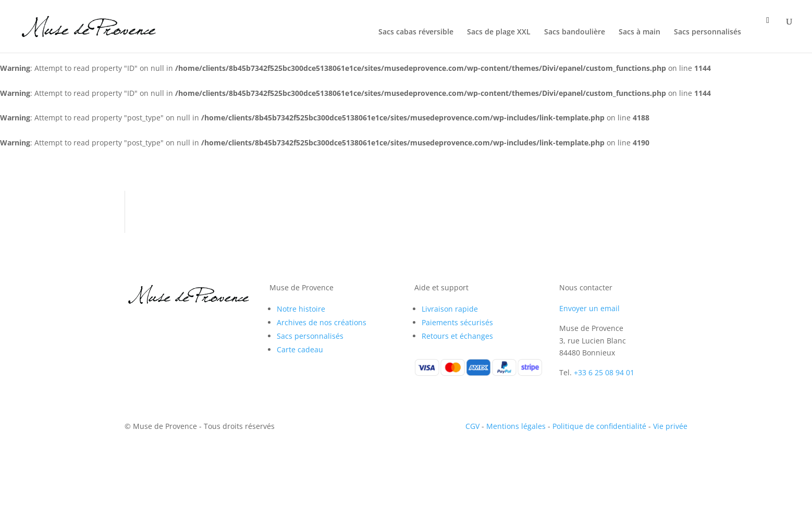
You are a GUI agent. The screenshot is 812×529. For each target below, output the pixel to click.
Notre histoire (301, 309)
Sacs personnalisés (708, 32)
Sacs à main (639, 32)
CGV (472, 426)
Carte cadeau (300, 349)
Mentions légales (516, 426)
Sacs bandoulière (575, 32)
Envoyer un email (589, 308)
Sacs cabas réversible (416, 32)
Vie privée (670, 426)
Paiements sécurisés (457, 322)
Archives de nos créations (322, 322)
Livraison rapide (450, 309)
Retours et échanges (457, 336)
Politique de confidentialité (599, 426)
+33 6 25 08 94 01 (604, 372)
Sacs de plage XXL (499, 32)
